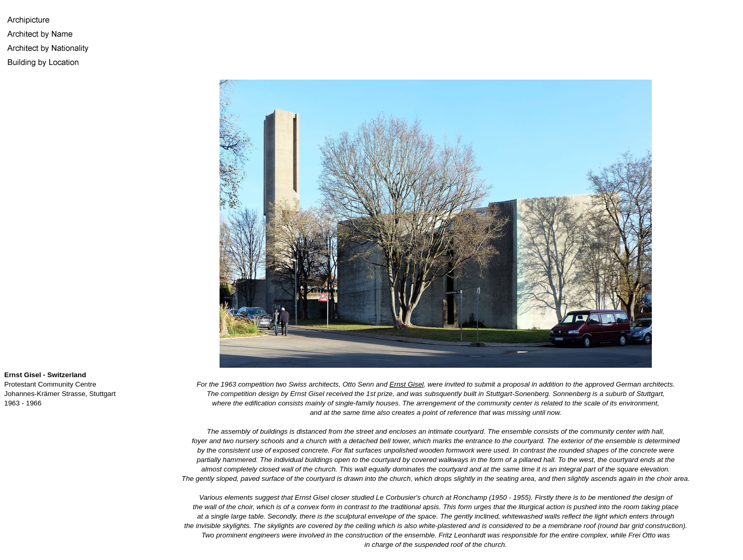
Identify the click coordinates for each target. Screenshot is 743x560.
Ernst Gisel (406, 384)
